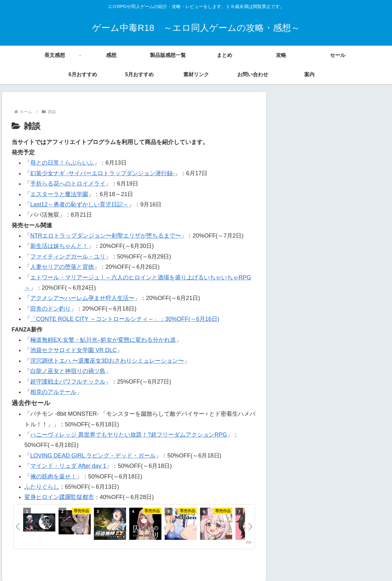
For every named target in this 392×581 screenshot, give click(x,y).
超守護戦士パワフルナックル (68, 382)
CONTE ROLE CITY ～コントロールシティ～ (95, 319)
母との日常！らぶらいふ (62, 163)
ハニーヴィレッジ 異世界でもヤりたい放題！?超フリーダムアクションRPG (129, 435)
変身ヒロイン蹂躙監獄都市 (59, 497)
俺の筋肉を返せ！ (53, 477)
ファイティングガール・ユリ (68, 257)
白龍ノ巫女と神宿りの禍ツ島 (68, 371)
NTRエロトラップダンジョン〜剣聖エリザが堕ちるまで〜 (106, 236)
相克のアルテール (53, 392)
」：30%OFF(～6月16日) (187, 319)
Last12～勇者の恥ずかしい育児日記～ (79, 204)
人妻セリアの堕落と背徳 (62, 267)
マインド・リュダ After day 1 (68, 466)
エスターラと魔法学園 (59, 194)
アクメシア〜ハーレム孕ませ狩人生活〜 (82, 298)
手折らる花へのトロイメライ (68, 184)
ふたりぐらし (42, 487)
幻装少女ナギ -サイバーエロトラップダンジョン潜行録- (102, 173)
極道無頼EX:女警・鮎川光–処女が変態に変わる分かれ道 (103, 340)
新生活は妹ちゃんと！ (59, 246)
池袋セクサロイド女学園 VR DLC (73, 350)
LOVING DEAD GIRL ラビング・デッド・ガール (93, 456)
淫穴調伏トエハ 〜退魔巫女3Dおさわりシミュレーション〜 (107, 361)
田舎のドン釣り (50, 309)
